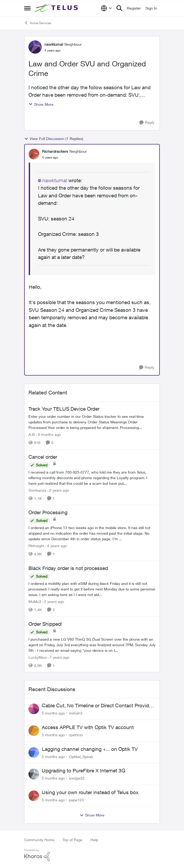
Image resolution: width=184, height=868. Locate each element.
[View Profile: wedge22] (34, 774)
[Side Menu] (27, 8)
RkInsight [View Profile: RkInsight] (36, 546)
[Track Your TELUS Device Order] (92, 422)
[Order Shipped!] (92, 644)
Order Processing (48, 512)
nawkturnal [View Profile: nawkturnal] (54, 44)
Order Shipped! (45, 624)
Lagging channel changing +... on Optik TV (90, 749)
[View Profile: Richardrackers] (34, 154)
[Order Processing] (92, 533)
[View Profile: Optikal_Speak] (34, 752)
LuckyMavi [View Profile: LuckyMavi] (37, 657)
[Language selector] (106, 8)
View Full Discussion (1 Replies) (54, 139)
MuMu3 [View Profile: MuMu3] (35, 601)
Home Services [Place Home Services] (38, 23)
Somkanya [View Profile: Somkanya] (37, 490)
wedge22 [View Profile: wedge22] (77, 778)
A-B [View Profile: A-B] (32, 434)
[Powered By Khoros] (92, 855)
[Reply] (147, 123)
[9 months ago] (48, 434)
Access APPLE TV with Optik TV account (88, 727)
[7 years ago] (58, 657)
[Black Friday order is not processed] (92, 589)
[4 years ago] (56, 546)
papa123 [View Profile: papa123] (76, 800)
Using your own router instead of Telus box (90, 792)
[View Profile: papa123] (34, 796)
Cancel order (43, 457)
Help (94, 840)
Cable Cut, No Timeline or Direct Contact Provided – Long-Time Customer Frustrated (98, 706)
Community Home (39, 840)
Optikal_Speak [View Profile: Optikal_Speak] (81, 756)
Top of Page (72, 840)
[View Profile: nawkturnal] (35, 47)
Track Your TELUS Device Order (64, 409)
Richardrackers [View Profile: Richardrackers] (55, 151)
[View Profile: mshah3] (34, 709)
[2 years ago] (58, 490)
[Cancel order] (92, 477)
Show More (41, 104)
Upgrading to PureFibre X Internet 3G (83, 771)
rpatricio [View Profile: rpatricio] (76, 735)
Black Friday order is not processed (68, 568)
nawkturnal (55, 180)
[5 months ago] (53, 713)
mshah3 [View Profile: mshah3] (76, 713)
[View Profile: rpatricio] (34, 731)
